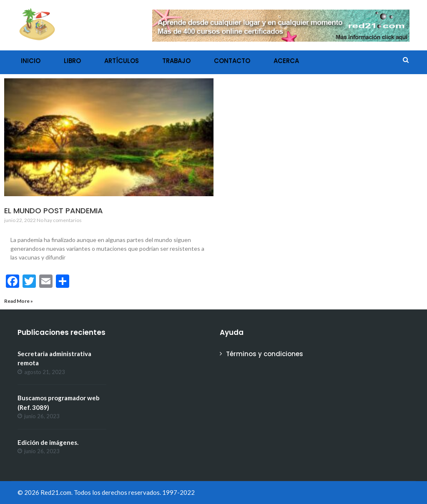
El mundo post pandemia (54, 211)
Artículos (122, 61)
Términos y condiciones (265, 354)
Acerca (286, 61)
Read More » (19, 301)
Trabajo (176, 61)
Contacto (232, 61)
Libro (72, 61)
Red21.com (56, 492)
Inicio (31, 61)
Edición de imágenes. (48, 442)
